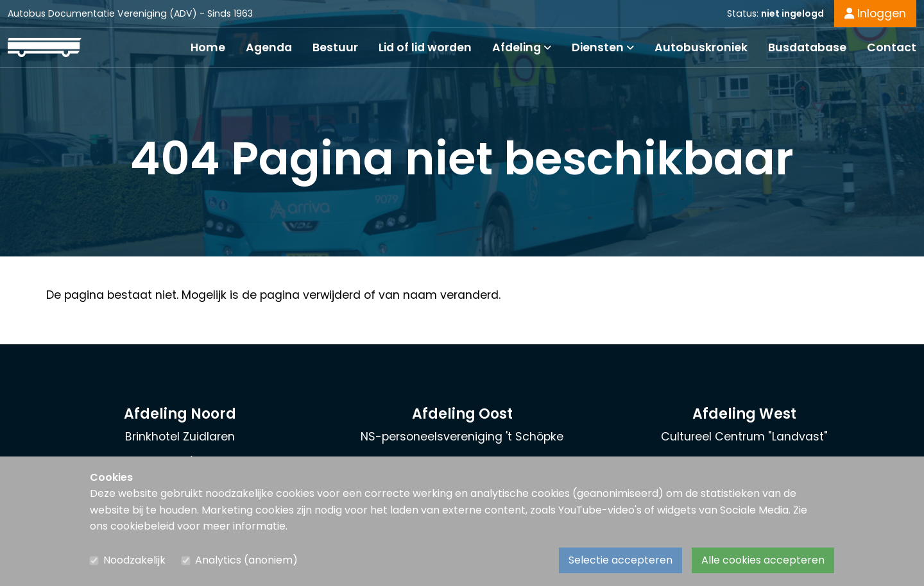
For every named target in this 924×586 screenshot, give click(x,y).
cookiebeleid (142, 526)
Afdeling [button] (522, 47)
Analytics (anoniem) (246, 560)
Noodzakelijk (134, 560)
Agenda (269, 47)
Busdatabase (807, 47)
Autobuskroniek (701, 47)
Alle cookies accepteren (763, 560)
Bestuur (335, 47)
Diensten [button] (603, 47)
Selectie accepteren (620, 560)
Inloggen (875, 13)
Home (208, 47)
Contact (892, 47)
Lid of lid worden (425, 47)
